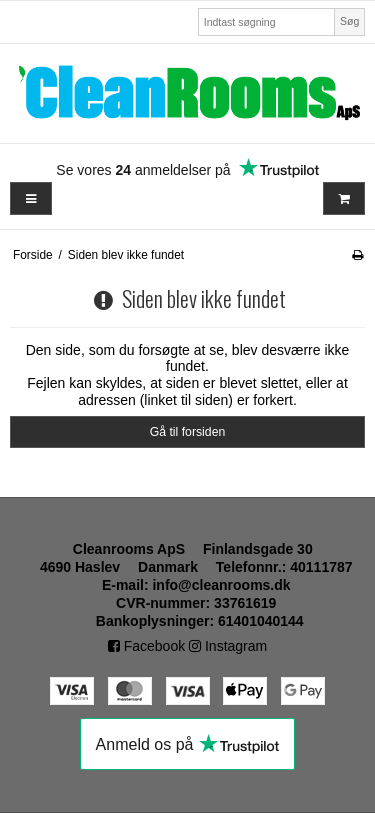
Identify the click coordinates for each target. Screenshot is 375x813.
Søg (349, 21)
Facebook (146, 646)
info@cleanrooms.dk (221, 585)
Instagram (228, 646)
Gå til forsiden (188, 432)
